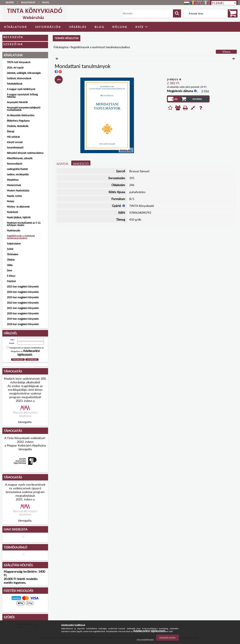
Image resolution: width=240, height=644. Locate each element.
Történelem (13, 254)
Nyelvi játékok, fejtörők (19, 217)
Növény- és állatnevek (18, 207)
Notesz (11, 201)
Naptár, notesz (14, 196)
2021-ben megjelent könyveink (23, 308)
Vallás (10, 265)
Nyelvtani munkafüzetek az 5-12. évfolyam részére (24, 224)
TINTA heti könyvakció (19, 62)
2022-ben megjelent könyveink (23, 303)
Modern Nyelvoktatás (18, 191)
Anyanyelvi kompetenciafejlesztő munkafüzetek (24, 109)
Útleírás (11, 260)
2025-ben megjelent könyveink (23, 287)
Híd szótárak (13, 137)
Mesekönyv (13, 180)
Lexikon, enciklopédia (18, 174)
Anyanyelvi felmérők (17, 102)
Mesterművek (14, 185)
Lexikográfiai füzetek (17, 169)
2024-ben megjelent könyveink (23, 292)
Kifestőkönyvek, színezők (20, 158)
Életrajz (11, 131)
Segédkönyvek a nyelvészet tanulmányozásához (21, 237)
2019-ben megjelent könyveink (23, 319)
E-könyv (11, 276)
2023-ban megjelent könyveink (23, 297)
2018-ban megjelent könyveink (23, 324)
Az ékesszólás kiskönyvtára (21, 115)
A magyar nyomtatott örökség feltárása (22, 96)
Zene (9, 270)
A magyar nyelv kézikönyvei (21, 89)
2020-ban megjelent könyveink (23, 313)
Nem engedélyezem (145, 639)
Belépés (10, 2)
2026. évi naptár (15, 68)
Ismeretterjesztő (15, 148)
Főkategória (61, 47)
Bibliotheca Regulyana (18, 121)
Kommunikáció (15, 164)
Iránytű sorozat (15, 142)
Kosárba (197, 99)
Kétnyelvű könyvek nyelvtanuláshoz (25, 153)
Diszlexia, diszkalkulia (18, 126)
